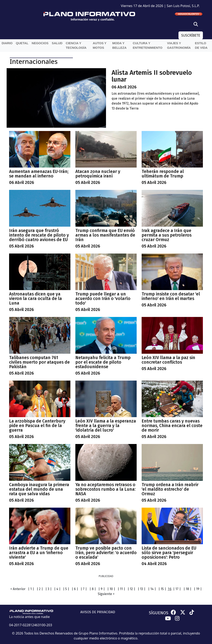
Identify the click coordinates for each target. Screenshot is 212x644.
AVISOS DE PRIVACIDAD (98, 612)
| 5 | (66, 589)
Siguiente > (106, 594)
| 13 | (142, 589)
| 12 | (131, 589)
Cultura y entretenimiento (148, 45)
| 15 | (162, 589)
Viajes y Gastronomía (179, 45)
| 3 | (48, 589)
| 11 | (121, 589)
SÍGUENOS (159, 613)
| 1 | (31, 589)
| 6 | (75, 589)
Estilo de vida (201, 45)
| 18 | (187, 589)
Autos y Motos (100, 45)
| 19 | (198, 589)
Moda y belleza (119, 45)
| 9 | (102, 589)
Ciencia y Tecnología (76, 45)
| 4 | (57, 589)
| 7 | (84, 589)
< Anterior (18, 589)
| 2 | (40, 589)
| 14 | (152, 589)
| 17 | (177, 589)
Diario (7, 43)
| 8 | (93, 589)
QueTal (22, 43)
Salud (57, 43)
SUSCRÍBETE (191, 35)
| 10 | (111, 589)
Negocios (40, 43)
